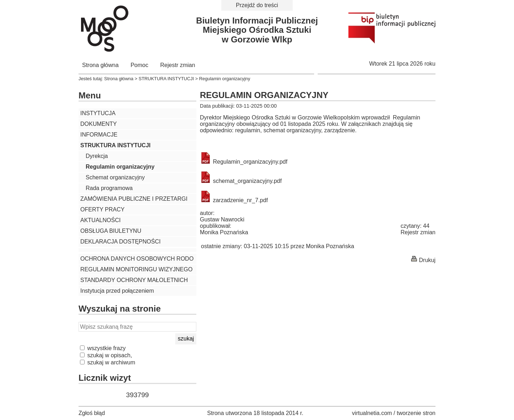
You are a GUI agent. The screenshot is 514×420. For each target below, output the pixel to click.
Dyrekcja (97, 156)
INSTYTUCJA (98, 113)
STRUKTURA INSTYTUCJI (166, 79)
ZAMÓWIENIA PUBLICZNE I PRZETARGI (134, 199)
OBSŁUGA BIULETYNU (111, 231)
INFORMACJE (99, 135)
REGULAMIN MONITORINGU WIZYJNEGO (136, 269)
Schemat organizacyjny (115, 177)
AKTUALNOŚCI (100, 220)
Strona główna (100, 65)
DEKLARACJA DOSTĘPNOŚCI (120, 242)
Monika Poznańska (224, 232)
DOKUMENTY (99, 124)
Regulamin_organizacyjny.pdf (244, 162)
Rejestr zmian (178, 65)
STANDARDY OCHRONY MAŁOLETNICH (134, 280)
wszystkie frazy (103, 348)
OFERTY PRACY (102, 209)
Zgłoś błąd (92, 413)
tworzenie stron (416, 413)
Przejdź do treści (257, 5)
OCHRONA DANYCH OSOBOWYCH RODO (137, 259)
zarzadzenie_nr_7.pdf (234, 200)
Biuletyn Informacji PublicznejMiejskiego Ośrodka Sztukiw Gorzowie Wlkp (257, 30)
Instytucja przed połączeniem (117, 291)
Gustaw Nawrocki (222, 219)
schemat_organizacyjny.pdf (241, 181)
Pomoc (140, 65)
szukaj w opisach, (106, 355)
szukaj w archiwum (108, 362)
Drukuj (427, 260)
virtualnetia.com (372, 413)
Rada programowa (109, 188)
